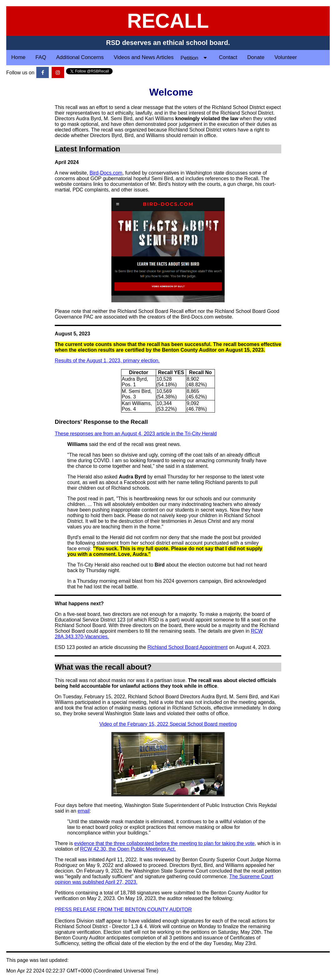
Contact (228, 57)
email (84, 811)
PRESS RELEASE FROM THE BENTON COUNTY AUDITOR (123, 910)
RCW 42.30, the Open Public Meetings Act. (128, 849)
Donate (256, 57)
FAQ (41, 57)
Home (18, 57)
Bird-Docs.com (106, 173)
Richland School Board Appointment (187, 647)
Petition (196, 58)
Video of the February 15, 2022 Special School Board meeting (168, 724)
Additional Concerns (80, 57)
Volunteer (286, 57)
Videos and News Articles (144, 57)
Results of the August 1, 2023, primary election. (107, 361)
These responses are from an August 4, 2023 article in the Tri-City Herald (136, 434)
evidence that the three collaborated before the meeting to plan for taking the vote (164, 843)
